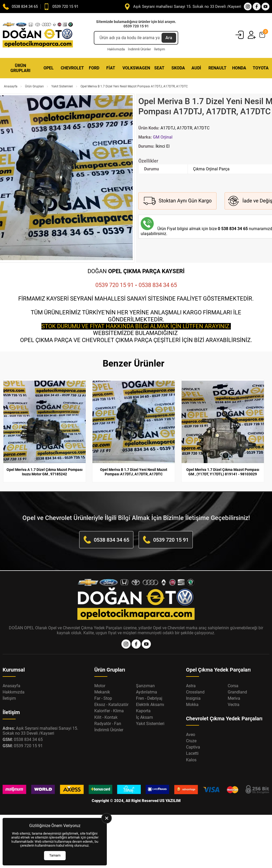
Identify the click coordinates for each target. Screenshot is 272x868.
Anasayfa (11, 86)
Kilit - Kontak (106, 717)
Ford (94, 68)
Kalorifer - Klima (109, 711)
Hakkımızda (116, 49)
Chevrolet (72, 68)
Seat (159, 68)
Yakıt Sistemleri (62, 86)
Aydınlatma (147, 692)
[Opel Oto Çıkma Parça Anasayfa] (38, 35)
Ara (169, 38)
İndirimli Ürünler (139, 49)
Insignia (193, 698)
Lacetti (192, 753)
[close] (107, 818)
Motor (100, 686)
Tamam (55, 855)
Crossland (195, 692)
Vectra (234, 705)
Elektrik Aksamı (150, 705)
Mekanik (102, 692)
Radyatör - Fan (108, 724)
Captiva (193, 747)
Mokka (192, 705)
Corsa (233, 686)
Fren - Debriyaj (149, 698)
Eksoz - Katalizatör (111, 705)
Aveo (191, 735)
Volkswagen (136, 68)
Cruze (191, 741)
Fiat (111, 68)
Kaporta (143, 711)
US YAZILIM (170, 801)
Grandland (237, 692)
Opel (49, 68)
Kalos (191, 760)
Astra (191, 686)
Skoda (178, 68)
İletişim (159, 49)
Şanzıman (145, 686)
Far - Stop (103, 698)
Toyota (261, 68)
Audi (196, 68)
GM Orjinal (163, 137)
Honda (239, 68)
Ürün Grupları (20, 68)
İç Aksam (144, 717)
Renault (217, 68)
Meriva (234, 698)
